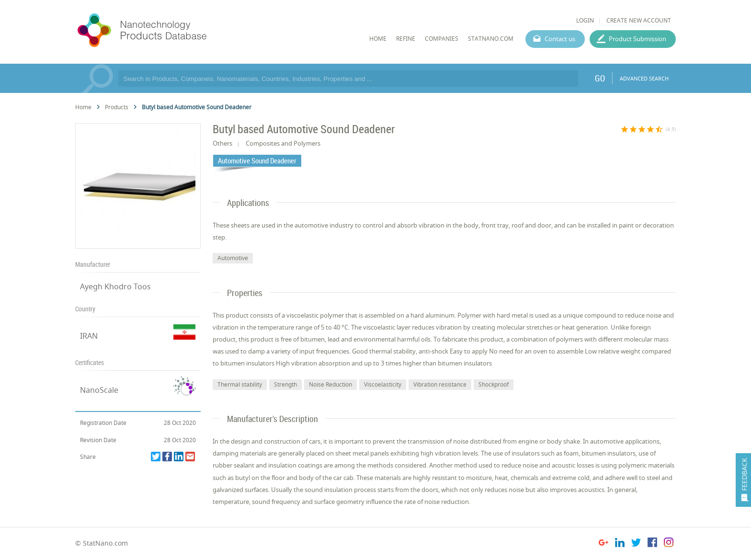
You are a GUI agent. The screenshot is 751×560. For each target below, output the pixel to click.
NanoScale (99, 390)
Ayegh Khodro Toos (115, 286)
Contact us (560, 39)
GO (600, 78)
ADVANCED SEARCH (644, 78)
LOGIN (585, 20)
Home (83, 107)
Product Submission (637, 39)
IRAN (89, 336)
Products (117, 107)
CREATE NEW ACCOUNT (639, 20)
